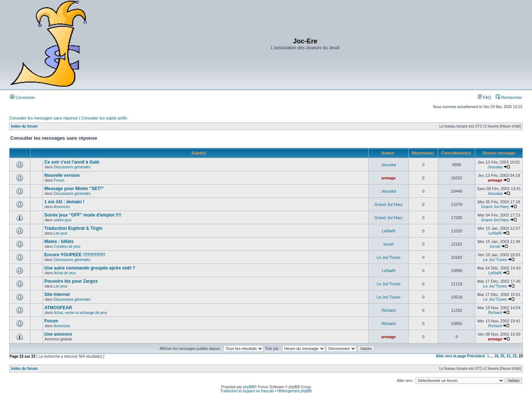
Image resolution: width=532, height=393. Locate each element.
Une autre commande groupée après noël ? (90, 268)
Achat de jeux (65, 273)
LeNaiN (389, 231)
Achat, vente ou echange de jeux (80, 313)
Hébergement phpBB (295, 391)
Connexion (22, 97)
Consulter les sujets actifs (104, 118)
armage (389, 178)
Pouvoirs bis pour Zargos (71, 281)
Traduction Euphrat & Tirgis (74, 228)
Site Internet (57, 294)
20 (502, 356)
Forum (59, 180)
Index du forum (24, 126)
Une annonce (58, 334)
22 (515, 356)
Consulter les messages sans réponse (43, 118)
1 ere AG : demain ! (65, 202)
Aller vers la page (451, 356)
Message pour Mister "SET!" (74, 189)
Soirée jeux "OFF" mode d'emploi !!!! (83, 215)
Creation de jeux (67, 246)
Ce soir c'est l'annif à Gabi (72, 162)
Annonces (61, 207)
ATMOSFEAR (58, 308)
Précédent (476, 356)
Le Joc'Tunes (389, 257)
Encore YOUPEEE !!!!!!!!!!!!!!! (75, 255)
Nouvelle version (62, 175)
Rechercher (509, 97)
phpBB (248, 387)
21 (509, 356)
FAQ (484, 97)
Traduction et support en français (247, 391)
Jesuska (389, 165)
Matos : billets (59, 242)
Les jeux (61, 233)
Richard (389, 310)
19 (496, 356)
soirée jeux (63, 220)
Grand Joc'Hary (389, 204)
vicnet (389, 244)
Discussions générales (72, 167)
